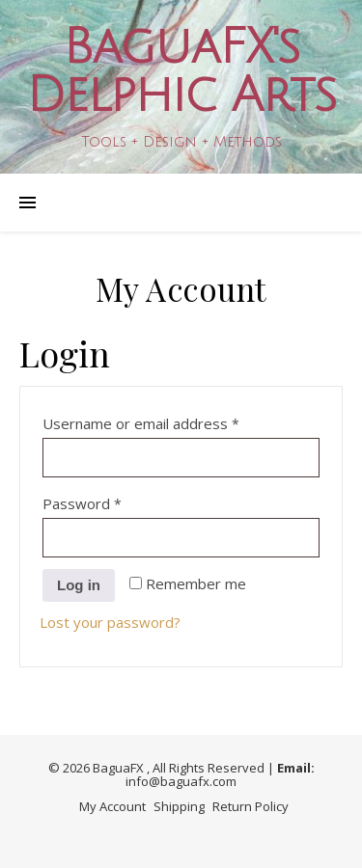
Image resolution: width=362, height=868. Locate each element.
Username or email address (171, 421)
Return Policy (251, 806)
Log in (79, 585)
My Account (112, 806)
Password (112, 501)
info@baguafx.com (181, 781)
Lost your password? (110, 622)
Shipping (179, 806)
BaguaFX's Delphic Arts (181, 71)
